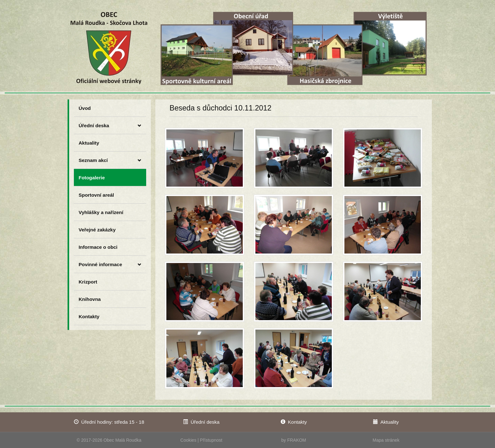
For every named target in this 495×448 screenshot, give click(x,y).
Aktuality (89, 143)
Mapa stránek (386, 440)
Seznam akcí (110, 160)
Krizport (88, 282)
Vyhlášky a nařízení (101, 212)
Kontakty (89, 317)
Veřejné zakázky (97, 230)
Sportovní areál (96, 195)
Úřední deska (110, 126)
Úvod (85, 108)
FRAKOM (297, 440)
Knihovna (90, 299)
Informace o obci (98, 247)
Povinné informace (110, 265)
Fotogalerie (92, 178)
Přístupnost (211, 440)
